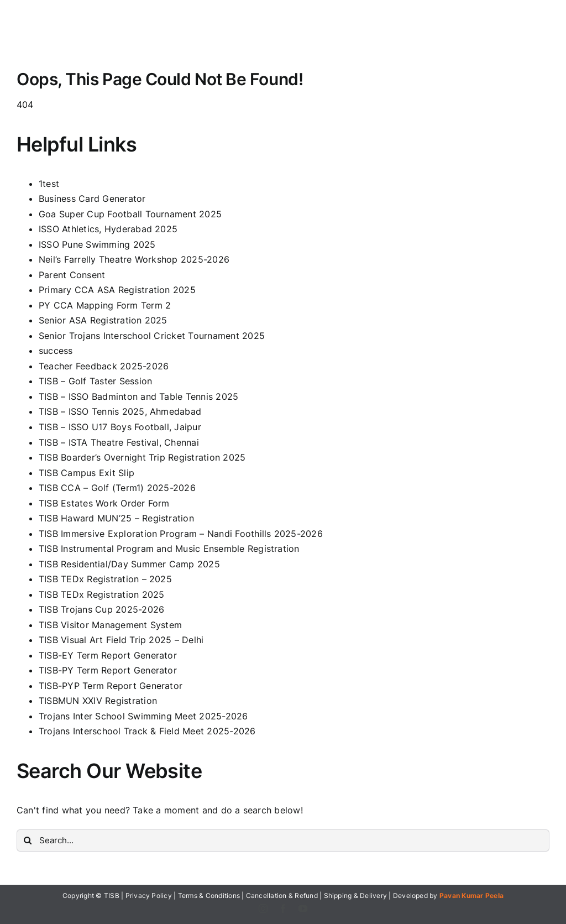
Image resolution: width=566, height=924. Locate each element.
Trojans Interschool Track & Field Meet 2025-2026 (147, 731)
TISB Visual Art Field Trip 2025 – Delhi (121, 640)
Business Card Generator (92, 199)
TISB (112, 896)
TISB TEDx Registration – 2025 (105, 579)
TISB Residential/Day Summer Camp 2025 (129, 564)
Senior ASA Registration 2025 (103, 320)
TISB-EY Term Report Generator (108, 655)
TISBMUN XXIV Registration (98, 701)
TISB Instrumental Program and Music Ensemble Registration (169, 549)
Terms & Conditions (209, 896)
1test (49, 184)
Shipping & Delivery (356, 896)
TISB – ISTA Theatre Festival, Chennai (119, 442)
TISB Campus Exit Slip (87, 473)
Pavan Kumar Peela (471, 896)
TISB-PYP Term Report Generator (111, 686)
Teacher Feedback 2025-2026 (104, 366)
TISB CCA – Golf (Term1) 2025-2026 (117, 488)
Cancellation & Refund (282, 896)
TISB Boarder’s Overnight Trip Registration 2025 (142, 457)
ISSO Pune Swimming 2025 (97, 244)
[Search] (28, 841)
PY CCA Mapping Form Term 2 (105, 305)
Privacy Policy (149, 896)
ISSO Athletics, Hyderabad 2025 (108, 229)
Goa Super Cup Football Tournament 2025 (130, 214)
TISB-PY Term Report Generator (108, 670)
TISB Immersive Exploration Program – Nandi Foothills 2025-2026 (181, 534)
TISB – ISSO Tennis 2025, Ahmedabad (120, 411)
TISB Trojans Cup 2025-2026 (101, 609)
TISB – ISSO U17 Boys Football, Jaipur (120, 427)
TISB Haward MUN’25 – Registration (116, 518)
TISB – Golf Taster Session (95, 381)
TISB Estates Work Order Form (104, 503)
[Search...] (283, 841)
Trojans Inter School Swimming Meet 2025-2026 (143, 716)
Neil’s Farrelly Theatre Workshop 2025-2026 (134, 259)
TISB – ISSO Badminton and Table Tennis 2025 (138, 396)
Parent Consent (72, 275)
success (56, 351)
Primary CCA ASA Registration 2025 (117, 290)
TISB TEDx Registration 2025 (101, 594)
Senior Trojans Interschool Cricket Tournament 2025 (152, 336)
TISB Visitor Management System (110, 625)
